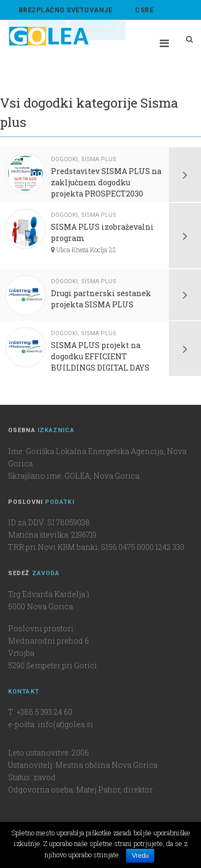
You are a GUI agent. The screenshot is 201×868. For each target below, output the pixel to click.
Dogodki (64, 159)
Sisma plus (99, 159)
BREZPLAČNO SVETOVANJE (65, 10)
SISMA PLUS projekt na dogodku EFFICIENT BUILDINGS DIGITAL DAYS (100, 356)
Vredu (140, 856)
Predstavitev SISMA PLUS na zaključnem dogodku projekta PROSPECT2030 (106, 182)
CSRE (144, 10)
